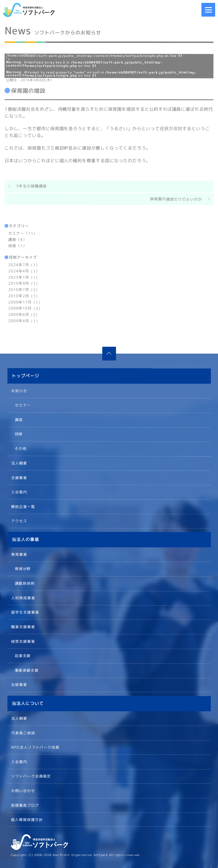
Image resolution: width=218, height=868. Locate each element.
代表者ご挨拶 (23, 732)
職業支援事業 (23, 627)
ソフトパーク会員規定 (31, 776)
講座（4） (18, 239)
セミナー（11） (23, 233)
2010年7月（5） (24, 290)
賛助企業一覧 (23, 506)
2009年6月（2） (24, 314)
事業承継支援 (27, 670)
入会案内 (19, 492)
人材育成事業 (23, 598)
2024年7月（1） (24, 265)
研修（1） (18, 246)
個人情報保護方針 (27, 820)
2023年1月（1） (24, 277)
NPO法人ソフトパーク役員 (35, 747)
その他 (21, 448)
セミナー (23, 405)
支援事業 (19, 477)
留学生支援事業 (25, 612)
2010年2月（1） (24, 296)
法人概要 (19, 463)
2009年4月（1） (24, 321)
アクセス (19, 521)
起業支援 (23, 655)
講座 (19, 419)
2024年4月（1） (24, 271)
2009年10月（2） (25, 308)
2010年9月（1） (24, 284)
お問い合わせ (23, 790)
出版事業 (19, 685)
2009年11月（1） (25, 302)
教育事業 (19, 554)
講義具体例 (25, 583)
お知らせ (19, 391)
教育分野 (23, 568)
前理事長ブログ (25, 805)
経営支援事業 (23, 641)
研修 (19, 434)
